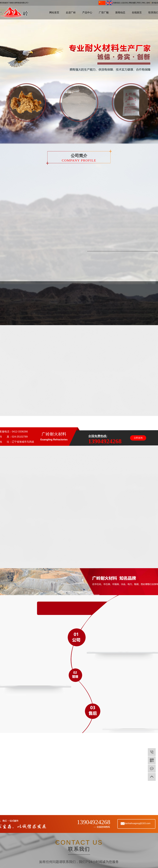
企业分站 (125, 3)
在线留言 (137, 13)
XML (144, 3)
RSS (139, 3)
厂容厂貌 (104, 13)
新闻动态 (120, 13)
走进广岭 (71, 13)
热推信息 (117, 3)
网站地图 (132, 3)
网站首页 (54, 13)
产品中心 (87, 13)
